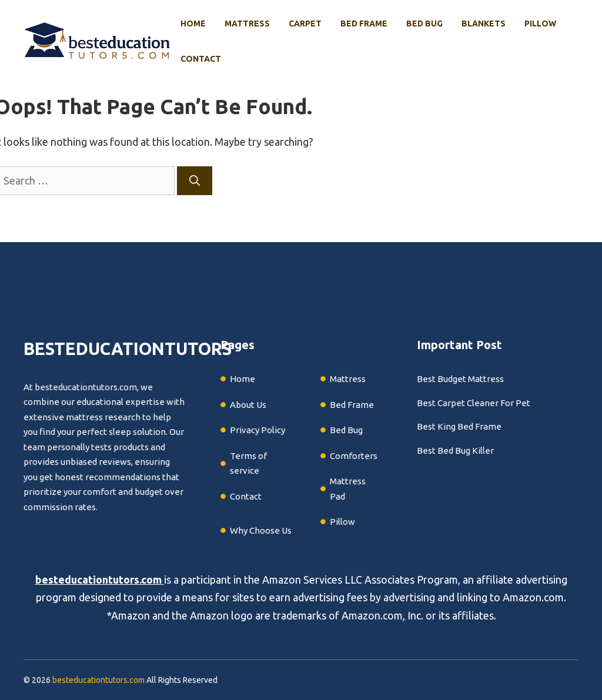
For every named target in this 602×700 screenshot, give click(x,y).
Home (193, 24)
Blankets (484, 24)
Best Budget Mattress (460, 379)
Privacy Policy (257, 430)
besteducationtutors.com (98, 580)
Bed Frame (364, 24)
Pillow (540, 24)
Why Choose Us (261, 530)
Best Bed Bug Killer (455, 451)
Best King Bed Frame (459, 426)
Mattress (247, 24)
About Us (248, 405)
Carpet (305, 24)
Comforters (354, 456)
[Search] (195, 181)
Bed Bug (424, 24)
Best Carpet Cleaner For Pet (474, 403)
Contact (201, 59)
